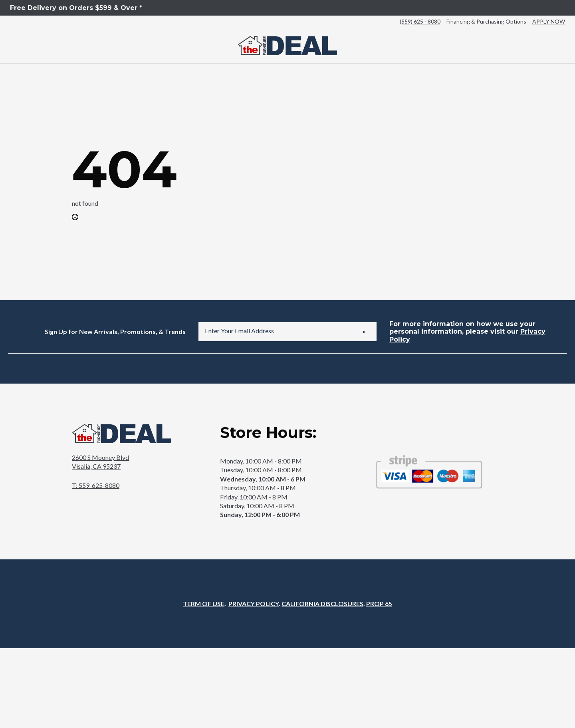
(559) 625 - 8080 (420, 21)
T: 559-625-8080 (96, 485)
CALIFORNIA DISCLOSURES (322, 604)
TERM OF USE (204, 604)
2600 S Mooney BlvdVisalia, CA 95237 (100, 462)
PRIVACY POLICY (254, 604)
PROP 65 (379, 604)
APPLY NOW (549, 21)
